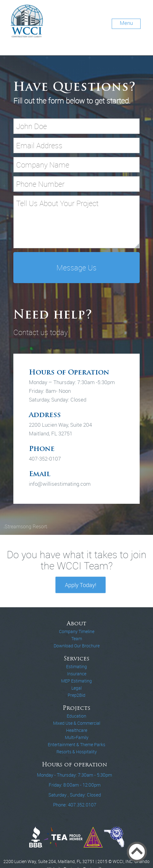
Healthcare (77, 730)
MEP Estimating (76, 681)
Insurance (77, 674)
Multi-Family (77, 737)
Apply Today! (81, 585)
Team (77, 639)
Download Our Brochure (77, 646)
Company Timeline (77, 631)
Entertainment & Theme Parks (76, 745)
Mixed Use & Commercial (77, 723)
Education (76, 716)
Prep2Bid (76, 695)
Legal (76, 688)
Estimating (76, 667)
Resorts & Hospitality (77, 752)
